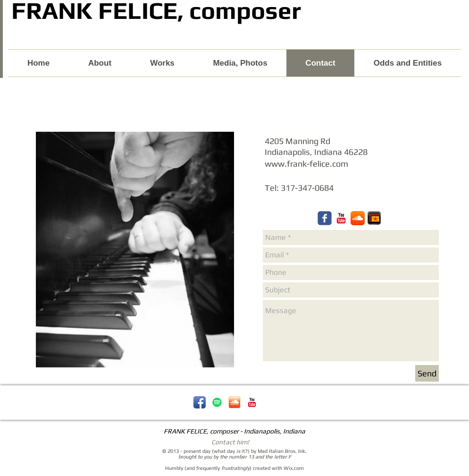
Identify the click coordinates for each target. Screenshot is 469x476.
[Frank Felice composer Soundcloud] (358, 218)
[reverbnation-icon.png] (374, 218)
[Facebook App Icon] (200, 402)
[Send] (427, 373)
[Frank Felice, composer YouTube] (341, 218)
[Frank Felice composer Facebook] (325, 218)
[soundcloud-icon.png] (234, 402)
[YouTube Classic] (252, 402)
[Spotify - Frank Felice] (217, 402)
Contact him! (230, 442)
